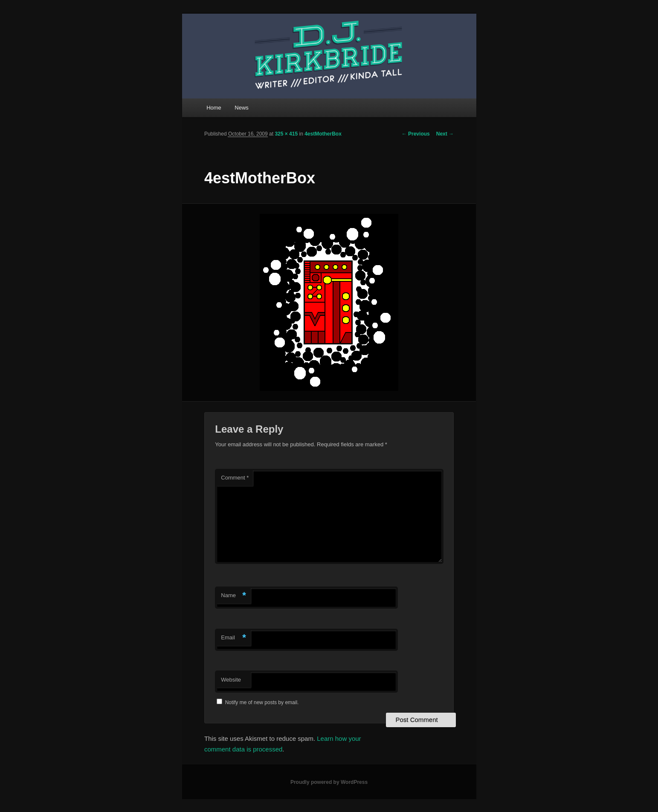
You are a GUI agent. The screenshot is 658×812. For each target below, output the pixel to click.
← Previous (416, 134)
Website (231, 680)
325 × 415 (286, 134)
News (242, 108)
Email (233, 638)
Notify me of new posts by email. (262, 702)
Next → (445, 134)
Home (214, 108)
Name (233, 596)
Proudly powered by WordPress (329, 782)
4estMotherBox (323, 134)
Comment (235, 478)
